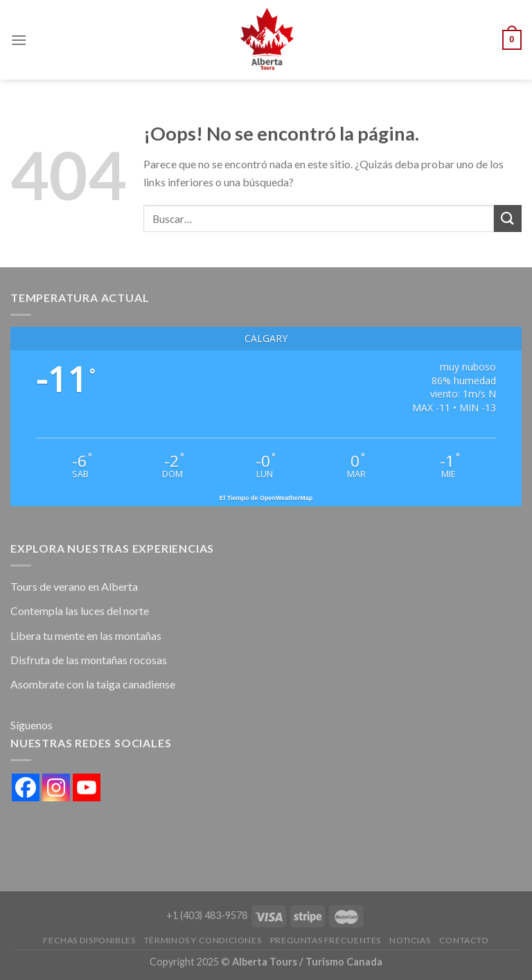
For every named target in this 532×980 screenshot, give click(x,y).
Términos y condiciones (203, 940)
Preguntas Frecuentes (326, 940)
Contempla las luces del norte (80, 611)
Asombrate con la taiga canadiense (93, 684)
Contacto (464, 940)
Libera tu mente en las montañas (86, 635)
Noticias (410, 940)
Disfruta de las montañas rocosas (89, 660)
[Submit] (508, 219)
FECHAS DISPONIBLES (89, 940)
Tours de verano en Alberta (74, 586)
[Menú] (19, 40)
